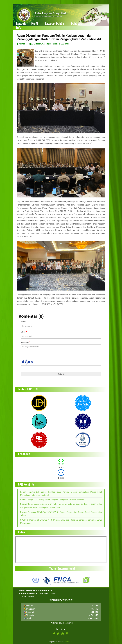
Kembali (21, 44)
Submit (61, 374)
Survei (93, 24)
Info (19, 28)
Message (25, 342)
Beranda (21, 24)
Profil (36, 24)
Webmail (54, 623)
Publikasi (78, 24)
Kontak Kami (66, 623)
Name (23, 322)
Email (23, 332)
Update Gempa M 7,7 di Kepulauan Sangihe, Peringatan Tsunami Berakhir (52, 500)
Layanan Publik (56, 24)
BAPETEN (69, 642)
